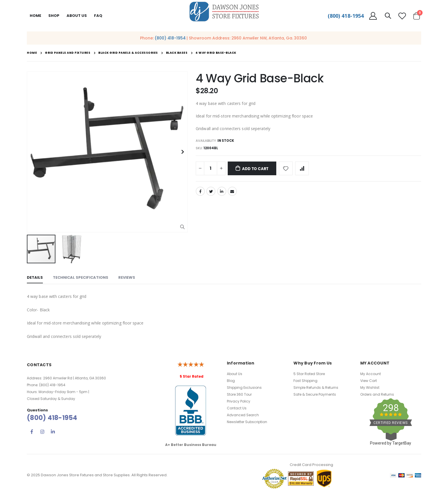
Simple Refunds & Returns (316, 388)
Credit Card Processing (311, 465)
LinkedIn (222, 193)
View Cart (369, 381)
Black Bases (177, 53)
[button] (182, 227)
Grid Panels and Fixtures (68, 53)
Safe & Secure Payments (315, 394)
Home (35, 16)
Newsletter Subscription (247, 422)
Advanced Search (243, 415)
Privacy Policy (239, 401)
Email (232, 193)
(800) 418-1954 (346, 16)
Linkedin (53, 432)
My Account (371, 374)
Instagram (42, 432)
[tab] (35, 278)
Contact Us (237, 408)
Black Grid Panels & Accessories (128, 53)
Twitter (211, 193)
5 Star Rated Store (309, 374)
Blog (231, 381)
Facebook (200, 193)
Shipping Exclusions (244, 388)
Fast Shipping (305, 381)
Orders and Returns (377, 394)
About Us (235, 374)
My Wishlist (370, 388)
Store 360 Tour (239, 394)
